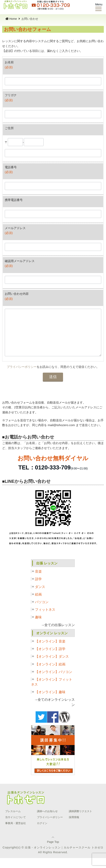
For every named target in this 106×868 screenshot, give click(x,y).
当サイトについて (16, 827)
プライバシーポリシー (22, 377)
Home (11, 19)
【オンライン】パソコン (54, 682)
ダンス (40, 597)
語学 (38, 589)
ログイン (42, 833)
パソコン (42, 612)
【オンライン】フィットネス (52, 692)
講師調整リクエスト (80, 821)
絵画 (38, 604)
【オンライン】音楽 (50, 651)
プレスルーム (13, 821)
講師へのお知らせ (47, 821)
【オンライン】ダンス (52, 667)
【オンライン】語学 (50, 659)
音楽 (38, 581)
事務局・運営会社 (16, 833)
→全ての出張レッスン (58, 635)
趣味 (38, 627)
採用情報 (74, 827)
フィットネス (45, 620)
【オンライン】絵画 (50, 674)
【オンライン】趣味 (50, 702)
